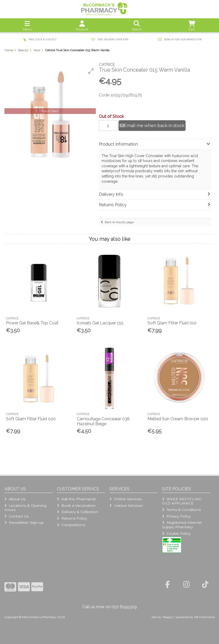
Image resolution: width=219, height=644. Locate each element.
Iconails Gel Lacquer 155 (100, 323)
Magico (168, 617)
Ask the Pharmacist (76, 499)
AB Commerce (204, 617)
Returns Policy (72, 518)
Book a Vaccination (76, 505)
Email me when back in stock (152, 126)
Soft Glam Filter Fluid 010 (172, 323)
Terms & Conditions (181, 510)
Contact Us (16, 516)
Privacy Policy (176, 516)
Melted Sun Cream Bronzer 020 (178, 419)
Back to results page (119, 222)
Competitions (71, 525)
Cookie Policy (176, 533)
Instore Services (126, 505)
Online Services (125, 499)
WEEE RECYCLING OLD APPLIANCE (182, 501)
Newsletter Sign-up (24, 522)
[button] (91, 71)
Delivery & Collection (78, 512)
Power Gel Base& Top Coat (32, 323)
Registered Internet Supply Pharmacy (182, 525)
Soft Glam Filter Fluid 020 (31, 419)
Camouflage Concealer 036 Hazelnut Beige (103, 421)
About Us (15, 499)
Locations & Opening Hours (25, 508)
